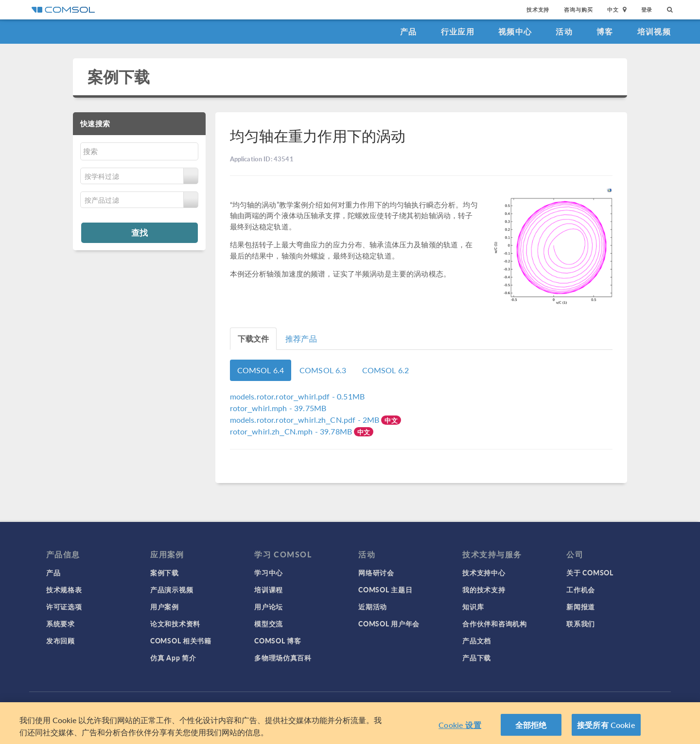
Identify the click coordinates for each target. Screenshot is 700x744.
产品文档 (477, 640)
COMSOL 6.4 (261, 370)
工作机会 (581, 589)
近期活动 (373, 606)
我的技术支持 (484, 589)
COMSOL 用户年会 (389, 623)
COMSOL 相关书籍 (181, 640)
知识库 (473, 606)
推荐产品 (301, 338)
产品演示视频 (172, 589)
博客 (605, 31)
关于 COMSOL (590, 572)
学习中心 (269, 572)
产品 (409, 31)
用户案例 (165, 606)
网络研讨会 (376, 572)
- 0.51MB (297, 396)
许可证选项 (64, 606)
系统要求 (61, 623)
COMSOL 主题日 (385, 589)
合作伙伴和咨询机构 (494, 623)
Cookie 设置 (460, 728)
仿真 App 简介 (173, 657)
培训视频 (654, 31)
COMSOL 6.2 (386, 370)
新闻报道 (581, 606)
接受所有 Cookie (606, 728)
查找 (140, 232)
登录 (647, 9)
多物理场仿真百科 (283, 657)
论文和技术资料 (175, 623)
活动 (564, 31)
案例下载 (119, 77)
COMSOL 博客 (278, 640)
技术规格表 (64, 589)
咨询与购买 (578, 9)
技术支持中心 (484, 572)
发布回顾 (61, 640)
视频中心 (515, 31)
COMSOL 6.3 (323, 370)
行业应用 (458, 31)
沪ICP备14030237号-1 (373, 705)
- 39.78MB (292, 431)
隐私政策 (244, 705)
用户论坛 (269, 606)
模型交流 (269, 623)
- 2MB (306, 420)
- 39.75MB (278, 408)
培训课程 (269, 589)
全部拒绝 (531, 728)
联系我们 (581, 623)
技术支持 (538, 9)
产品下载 (477, 657)
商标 (270, 705)
